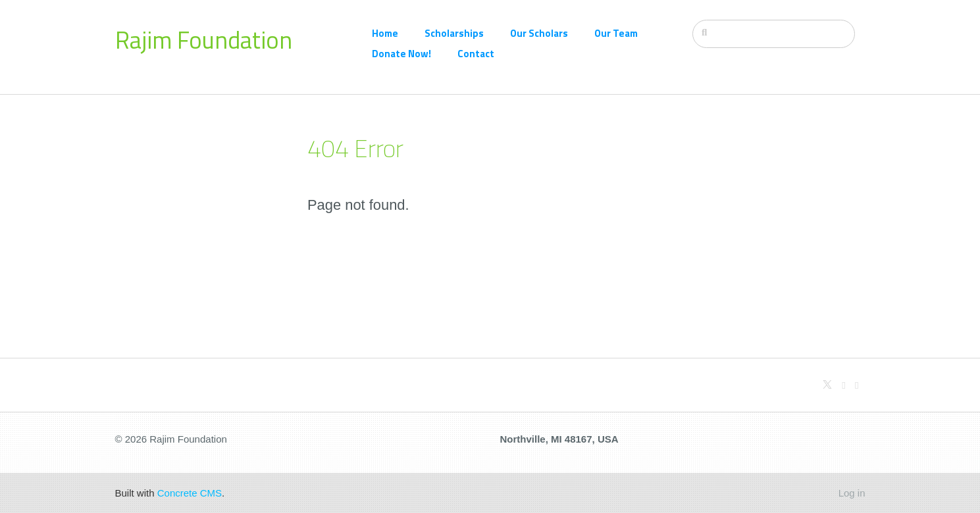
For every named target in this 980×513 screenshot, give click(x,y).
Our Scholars (539, 33)
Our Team (616, 33)
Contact (476, 54)
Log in (852, 493)
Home (385, 33)
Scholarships (454, 33)
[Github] (843, 385)
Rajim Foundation (204, 40)
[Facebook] (857, 385)
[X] (827, 385)
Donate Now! (401, 54)
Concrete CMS (190, 493)
